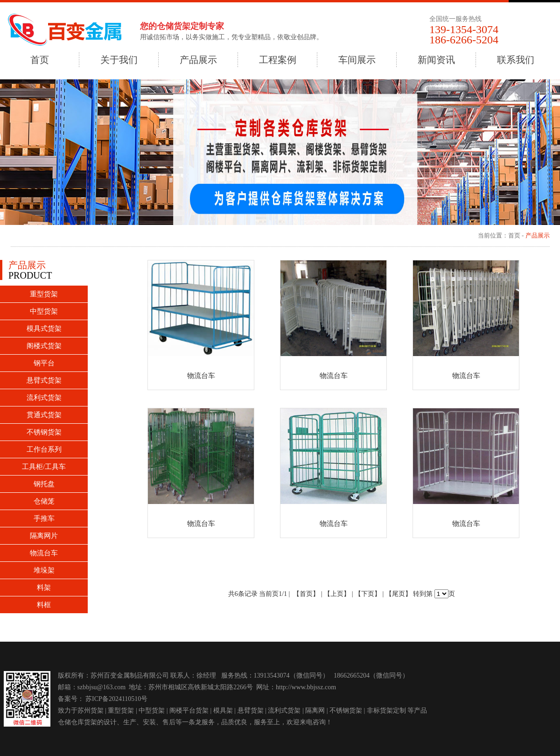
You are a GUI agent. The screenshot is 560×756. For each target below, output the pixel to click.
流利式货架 (44, 398)
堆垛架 (44, 570)
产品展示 (198, 60)
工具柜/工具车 (44, 467)
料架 (44, 588)
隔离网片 (44, 536)
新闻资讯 (436, 60)
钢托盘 (44, 484)
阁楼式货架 (44, 346)
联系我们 (516, 60)
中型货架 (44, 311)
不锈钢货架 (44, 432)
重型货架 (44, 294)
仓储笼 (44, 501)
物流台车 (44, 553)
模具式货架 (44, 329)
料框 (44, 605)
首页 (40, 60)
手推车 (44, 518)
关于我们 (119, 60)
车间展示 (357, 60)
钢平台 (44, 363)
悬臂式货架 (44, 380)
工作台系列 (44, 449)
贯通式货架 (44, 415)
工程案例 (278, 60)
